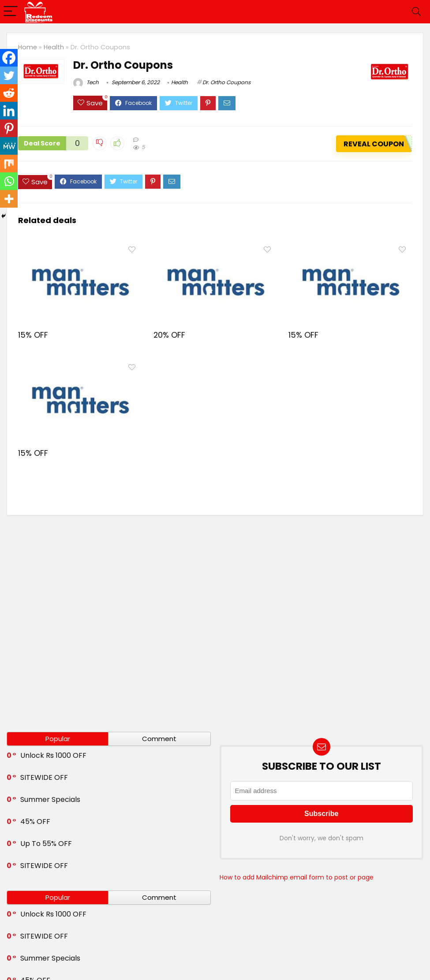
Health (54, 47)
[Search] (416, 12)
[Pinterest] (9, 128)
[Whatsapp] (9, 181)
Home (28, 47)
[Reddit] (9, 93)
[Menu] (11, 12)
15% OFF (33, 335)
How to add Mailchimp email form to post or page (297, 877)
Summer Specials (50, 799)
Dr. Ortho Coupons (226, 82)
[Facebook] (9, 58)
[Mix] (9, 164)
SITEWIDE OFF (44, 777)
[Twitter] (9, 75)
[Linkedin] (9, 111)
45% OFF (35, 822)
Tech (86, 82)
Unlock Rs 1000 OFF (53, 755)
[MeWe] (9, 146)
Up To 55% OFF (46, 844)
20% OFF (169, 335)
